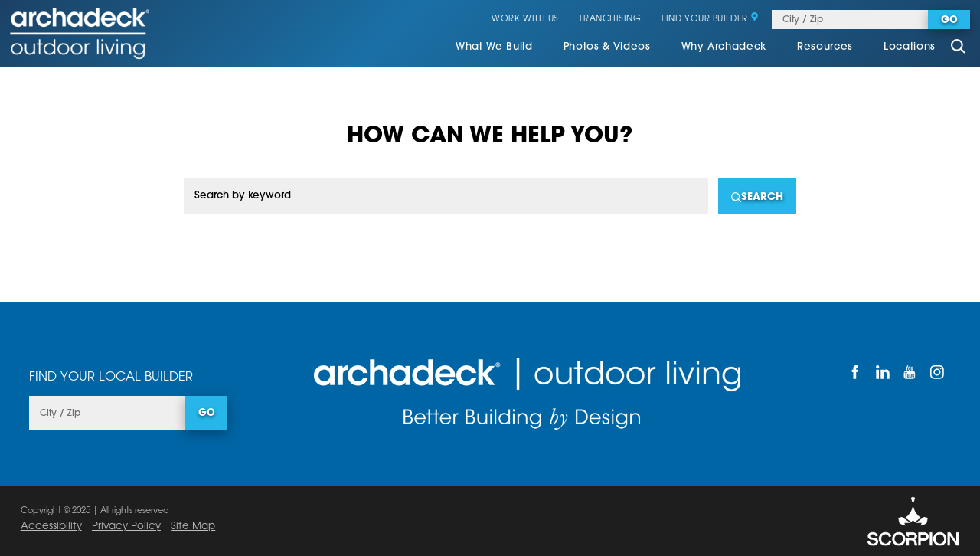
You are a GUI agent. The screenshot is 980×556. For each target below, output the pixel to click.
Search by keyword (243, 196)
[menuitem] (494, 48)
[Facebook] (856, 372)
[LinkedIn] (883, 372)
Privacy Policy (126, 527)
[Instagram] (937, 372)
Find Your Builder (710, 20)
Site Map (193, 527)
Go (949, 21)
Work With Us (525, 20)
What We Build (494, 47)
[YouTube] (910, 372)
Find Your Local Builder (111, 378)
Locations (910, 47)
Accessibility (51, 527)
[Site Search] (958, 48)
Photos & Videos (607, 47)
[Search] (757, 196)
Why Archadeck (724, 47)
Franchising (611, 20)
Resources (825, 47)
